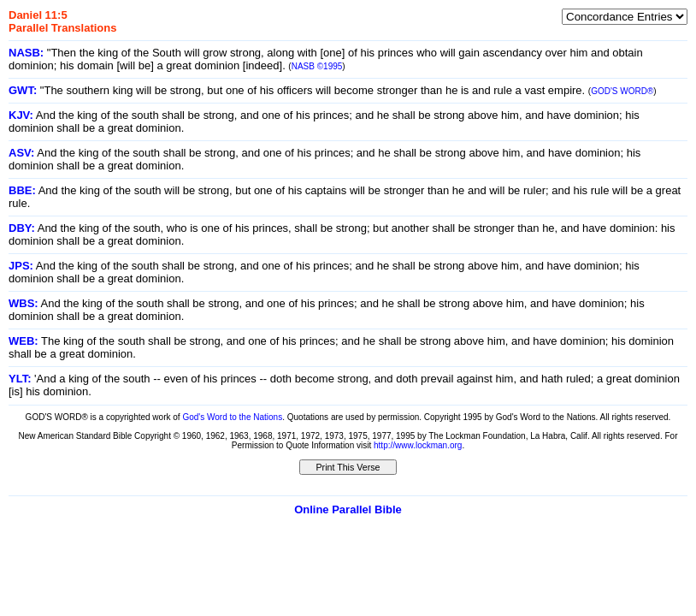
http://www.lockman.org (418, 445)
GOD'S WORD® (622, 91)
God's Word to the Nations (232, 417)
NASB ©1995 (317, 66)
